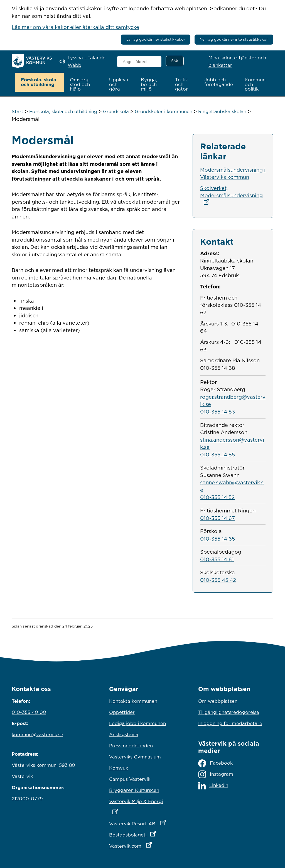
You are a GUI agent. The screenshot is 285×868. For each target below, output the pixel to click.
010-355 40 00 (29, 712)
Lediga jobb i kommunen (137, 723)
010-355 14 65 (218, 538)
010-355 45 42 (218, 580)
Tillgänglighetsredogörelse (229, 712)
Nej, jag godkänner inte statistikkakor (234, 39)
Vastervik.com (142, 845)
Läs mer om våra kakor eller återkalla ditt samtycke (75, 27)
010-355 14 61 (217, 559)
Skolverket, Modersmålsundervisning (231, 195)
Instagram (216, 774)
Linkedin (213, 785)
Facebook (215, 763)
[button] (40, 82)
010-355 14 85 (218, 454)
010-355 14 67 (218, 518)
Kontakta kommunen (133, 701)
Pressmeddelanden (131, 746)
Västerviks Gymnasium (135, 757)
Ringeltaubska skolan (222, 111)
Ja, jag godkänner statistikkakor (156, 39)
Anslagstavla (124, 735)
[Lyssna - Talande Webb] (84, 61)
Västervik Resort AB (142, 822)
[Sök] (175, 61)
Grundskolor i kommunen (164, 111)
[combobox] (139, 62)
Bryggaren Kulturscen (134, 790)
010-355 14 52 (217, 497)
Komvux (119, 768)
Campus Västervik (130, 779)
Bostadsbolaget (142, 833)
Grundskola (116, 111)
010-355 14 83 (218, 411)
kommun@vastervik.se (37, 735)
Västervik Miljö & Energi (142, 805)
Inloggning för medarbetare (230, 723)
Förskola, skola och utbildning (63, 111)
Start (18, 111)
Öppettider (122, 712)
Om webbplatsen (218, 701)
